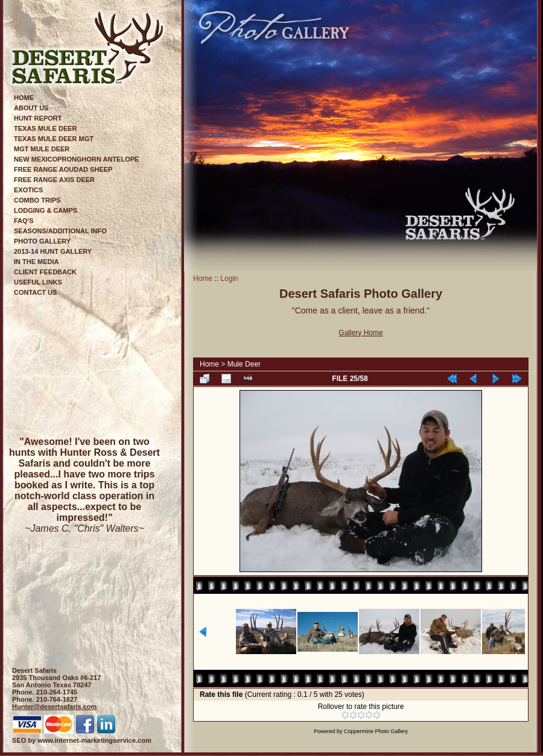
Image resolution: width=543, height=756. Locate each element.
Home (24, 98)
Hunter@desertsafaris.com (54, 707)
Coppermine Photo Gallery (376, 731)
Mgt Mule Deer (42, 149)
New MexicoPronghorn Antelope (76, 159)
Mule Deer (244, 364)
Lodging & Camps (46, 210)
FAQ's (24, 221)
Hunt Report (38, 118)
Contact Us (35, 292)
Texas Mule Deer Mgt (54, 139)
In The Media (37, 262)
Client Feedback (45, 272)
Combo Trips (37, 200)
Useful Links (38, 282)
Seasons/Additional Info (60, 231)
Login (229, 279)
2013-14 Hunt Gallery (53, 251)
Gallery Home (360, 333)
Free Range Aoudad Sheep (63, 169)
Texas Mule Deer (46, 128)
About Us (31, 108)
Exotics (28, 190)
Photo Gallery (42, 241)
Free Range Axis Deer (54, 180)
